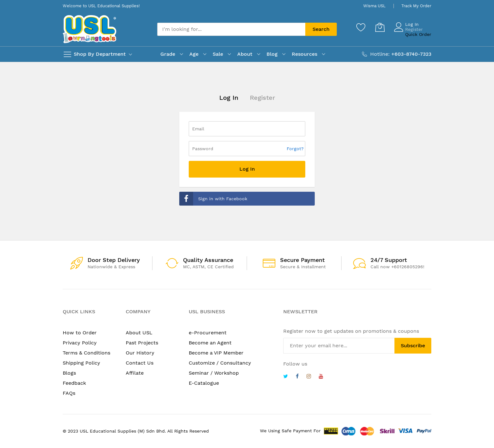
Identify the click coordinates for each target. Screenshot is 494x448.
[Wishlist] (361, 27)
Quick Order (418, 34)
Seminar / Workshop (214, 373)
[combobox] (231, 29)
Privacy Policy (80, 343)
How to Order (80, 333)
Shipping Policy (81, 363)
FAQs (69, 393)
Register (414, 29)
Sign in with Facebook (213, 199)
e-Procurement (208, 333)
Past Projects (142, 343)
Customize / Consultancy (220, 363)
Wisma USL (374, 6)
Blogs (69, 373)
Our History (140, 353)
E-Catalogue (204, 383)
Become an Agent (210, 343)
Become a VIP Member (216, 353)
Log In (412, 24)
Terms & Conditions (86, 353)
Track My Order (416, 6)
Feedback (74, 383)
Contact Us (140, 363)
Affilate (135, 373)
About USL (139, 333)
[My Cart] (380, 27)
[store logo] (89, 29)
